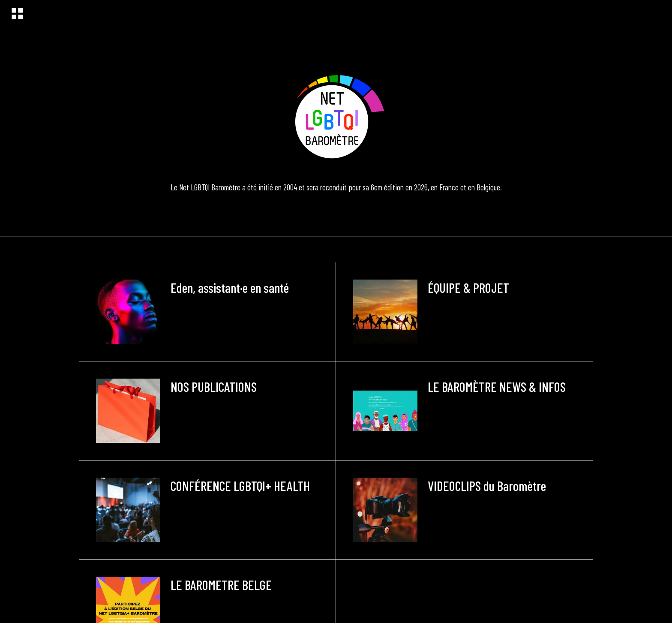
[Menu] (17, 14)
